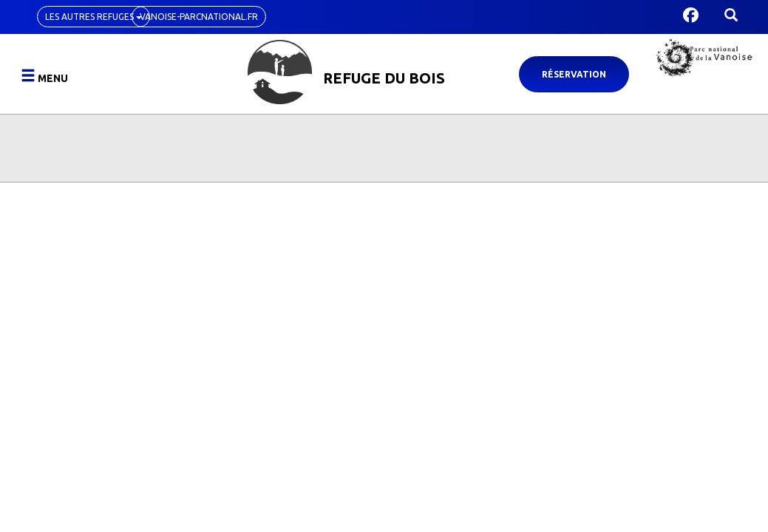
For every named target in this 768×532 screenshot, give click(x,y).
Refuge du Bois (384, 78)
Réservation (574, 74)
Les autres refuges (94, 17)
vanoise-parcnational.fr (199, 17)
